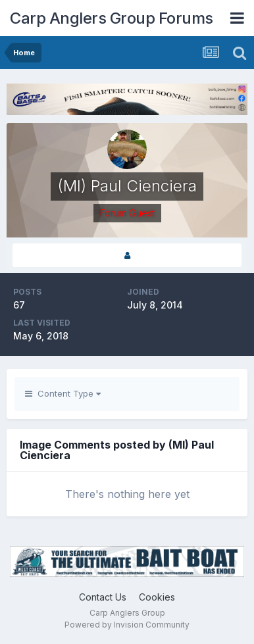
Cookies (157, 597)
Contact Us (103, 597)
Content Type (63, 393)
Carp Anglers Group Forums (112, 18)
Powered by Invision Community (127, 625)
